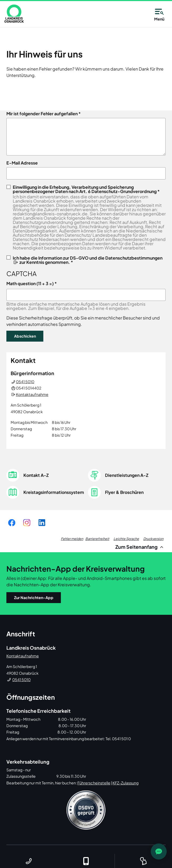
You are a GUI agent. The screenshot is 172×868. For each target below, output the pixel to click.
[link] (14, 14)
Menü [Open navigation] (159, 14)
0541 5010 (25, 382)
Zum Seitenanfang (140, 547)
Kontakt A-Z (36, 475)
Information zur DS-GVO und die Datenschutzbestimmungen (100, 258)
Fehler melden (72, 539)
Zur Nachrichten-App (34, 597)
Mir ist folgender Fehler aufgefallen (42, 114)
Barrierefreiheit (97, 539)
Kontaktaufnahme (32, 394)
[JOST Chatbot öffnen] (159, 851)
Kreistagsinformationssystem (54, 492)
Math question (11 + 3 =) (30, 284)
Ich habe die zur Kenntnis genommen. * (88, 260)
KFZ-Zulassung (125, 783)
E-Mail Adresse (22, 163)
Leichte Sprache (126, 539)
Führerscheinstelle (94, 783)
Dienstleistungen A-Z (127, 475)
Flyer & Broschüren (124, 492)
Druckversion (153, 539)
